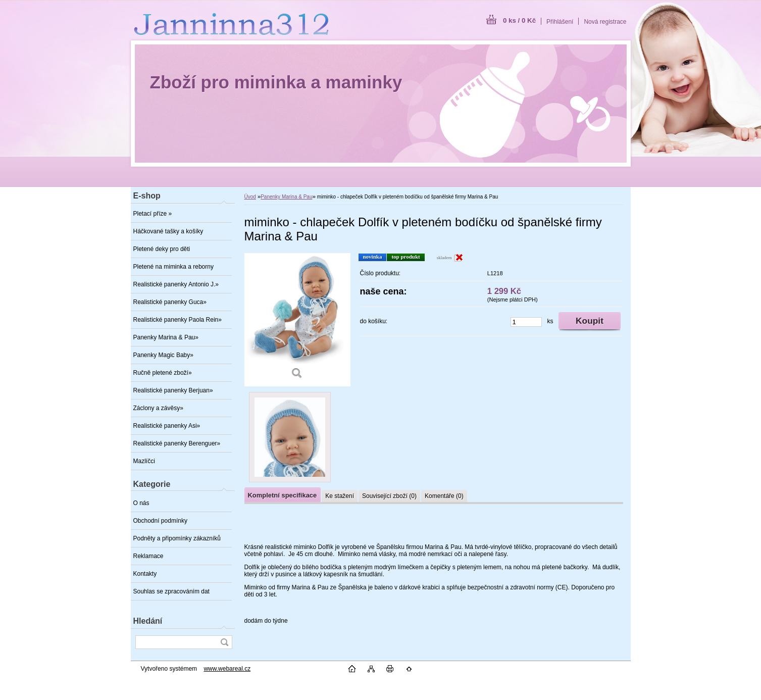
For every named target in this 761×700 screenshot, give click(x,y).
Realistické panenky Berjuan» (173, 390)
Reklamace (148, 556)
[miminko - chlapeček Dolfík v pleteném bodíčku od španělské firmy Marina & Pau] (297, 320)
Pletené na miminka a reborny (173, 267)
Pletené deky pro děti (162, 249)
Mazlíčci (144, 461)
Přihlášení (560, 22)
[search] (224, 642)
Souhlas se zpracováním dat (171, 591)
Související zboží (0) (389, 496)
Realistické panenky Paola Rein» (177, 320)
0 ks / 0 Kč (519, 20)
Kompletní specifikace (283, 495)
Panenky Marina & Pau (286, 197)
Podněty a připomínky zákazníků (177, 538)
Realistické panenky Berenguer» (177, 443)
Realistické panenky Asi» (167, 426)
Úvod (250, 197)
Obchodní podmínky (160, 521)
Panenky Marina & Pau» (166, 337)
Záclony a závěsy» (158, 408)
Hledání (148, 621)
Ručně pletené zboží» (163, 373)
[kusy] (526, 322)
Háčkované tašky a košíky (168, 231)
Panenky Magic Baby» (163, 355)
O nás (141, 503)
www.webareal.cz (227, 669)
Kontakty (145, 574)
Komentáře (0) (444, 496)
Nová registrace (605, 22)
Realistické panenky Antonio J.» (176, 284)
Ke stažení (340, 496)
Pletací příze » (153, 214)
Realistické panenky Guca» (170, 302)
